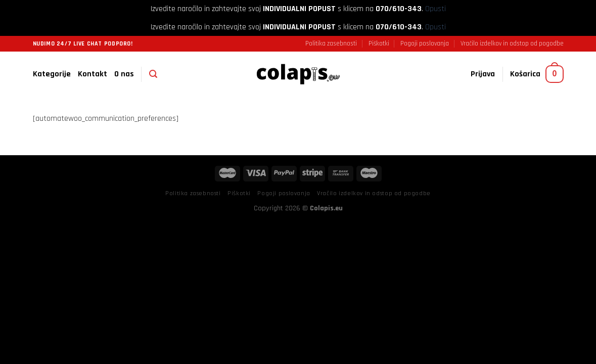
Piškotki (379, 43)
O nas (124, 74)
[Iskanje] (153, 74)
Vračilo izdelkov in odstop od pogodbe (512, 43)
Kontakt (93, 74)
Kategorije (52, 74)
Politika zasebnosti (331, 43)
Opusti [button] (435, 9)
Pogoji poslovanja (425, 43)
